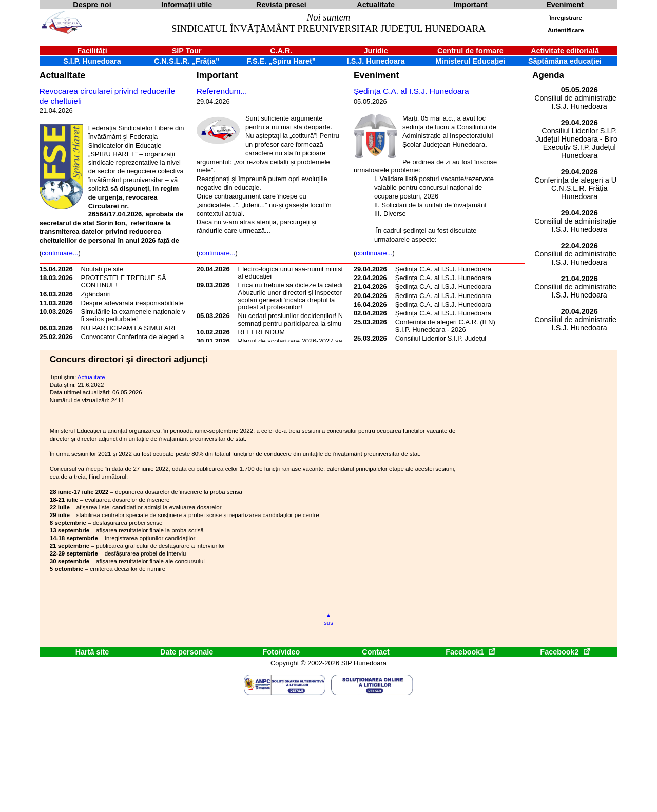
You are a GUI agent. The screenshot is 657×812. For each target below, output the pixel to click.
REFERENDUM (262, 332)
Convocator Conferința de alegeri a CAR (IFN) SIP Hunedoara (133, 340)
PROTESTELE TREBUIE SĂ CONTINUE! (124, 281)
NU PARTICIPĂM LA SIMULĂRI (128, 328)
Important (217, 75)
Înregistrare (566, 18)
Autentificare (566, 30)
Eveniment (376, 75)
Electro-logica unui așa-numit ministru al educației (294, 273)
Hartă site (92, 652)
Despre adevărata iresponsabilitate (132, 303)
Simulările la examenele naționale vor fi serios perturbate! (136, 315)
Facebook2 (565, 652)
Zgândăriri (96, 294)
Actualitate (62, 75)
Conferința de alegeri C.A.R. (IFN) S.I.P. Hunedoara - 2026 (445, 325)
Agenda (548, 75)
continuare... (60, 253)
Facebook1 (470, 652)
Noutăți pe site (102, 269)
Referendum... (222, 91)
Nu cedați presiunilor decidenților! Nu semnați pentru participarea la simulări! (295, 319)
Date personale (187, 652)
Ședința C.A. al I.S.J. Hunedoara (411, 91)
